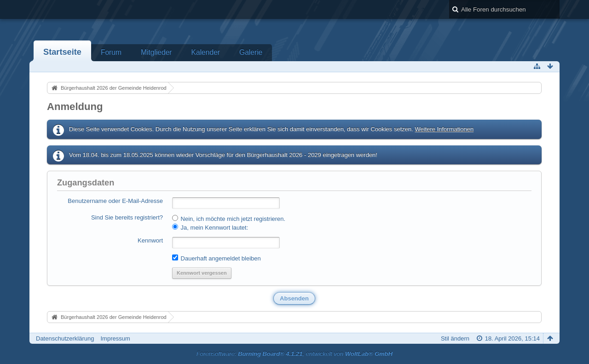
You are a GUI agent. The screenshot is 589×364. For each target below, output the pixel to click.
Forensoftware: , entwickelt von (294, 354)
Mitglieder (156, 52)
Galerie (251, 52)
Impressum (115, 338)
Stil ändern (455, 338)
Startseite (62, 52)
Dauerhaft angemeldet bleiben (217, 258)
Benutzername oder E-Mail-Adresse (115, 201)
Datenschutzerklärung (65, 338)
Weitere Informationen (444, 129)
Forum (111, 52)
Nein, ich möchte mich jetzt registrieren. (229, 219)
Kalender (206, 52)
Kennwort (150, 240)
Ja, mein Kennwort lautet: (210, 227)
